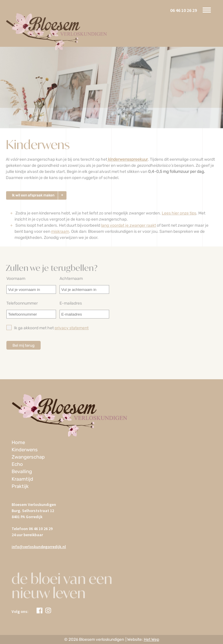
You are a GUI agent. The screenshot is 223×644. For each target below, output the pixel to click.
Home (18, 442)
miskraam (60, 231)
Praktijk (20, 486)
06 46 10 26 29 (184, 10)
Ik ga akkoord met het (47, 328)
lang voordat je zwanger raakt (128, 225)
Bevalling (22, 471)
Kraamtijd (22, 479)
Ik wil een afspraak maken (33, 195)
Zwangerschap (28, 457)
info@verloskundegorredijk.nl (39, 547)
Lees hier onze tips (179, 213)
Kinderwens (25, 450)
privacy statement (72, 328)
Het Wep (151, 639)
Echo (17, 464)
